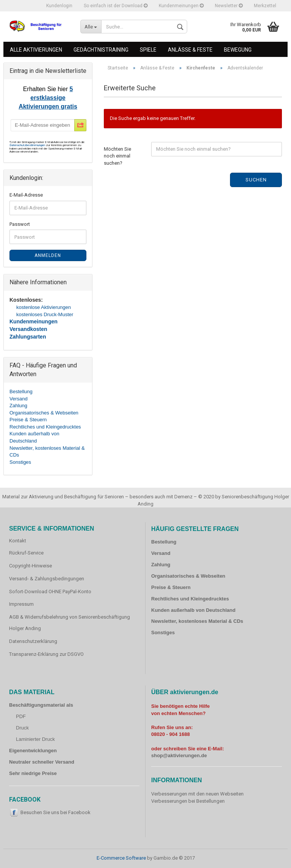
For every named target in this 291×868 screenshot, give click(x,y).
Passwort (20, 224)
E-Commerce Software (121, 858)
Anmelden (48, 255)
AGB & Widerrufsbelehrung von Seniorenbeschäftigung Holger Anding (70, 623)
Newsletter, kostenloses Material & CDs (197, 621)
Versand (19, 399)
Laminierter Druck (35, 739)
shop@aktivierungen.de (179, 755)
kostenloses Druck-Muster (45, 314)
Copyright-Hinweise (31, 566)
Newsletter (229, 6)
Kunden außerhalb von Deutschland (193, 610)
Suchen (256, 180)
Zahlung (18, 406)
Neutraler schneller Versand (42, 762)
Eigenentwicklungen (33, 751)
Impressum (21, 604)
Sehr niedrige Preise (33, 773)
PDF (21, 716)
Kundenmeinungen (181, 6)
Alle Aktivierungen (36, 50)
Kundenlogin (59, 6)
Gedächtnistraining (101, 50)
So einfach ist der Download (116, 6)
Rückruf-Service (26, 553)
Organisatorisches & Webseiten (44, 413)
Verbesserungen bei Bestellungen (188, 801)
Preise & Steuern (28, 420)
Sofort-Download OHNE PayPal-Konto (50, 592)
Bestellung (21, 391)
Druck (22, 728)
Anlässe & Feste (190, 50)
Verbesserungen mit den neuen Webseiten (197, 794)
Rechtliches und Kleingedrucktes (45, 427)
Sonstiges (20, 462)
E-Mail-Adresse (26, 195)
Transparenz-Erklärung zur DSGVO (46, 654)
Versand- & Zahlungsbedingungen (47, 579)
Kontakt (18, 541)
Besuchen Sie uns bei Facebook (56, 812)
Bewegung (238, 50)
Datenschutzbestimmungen (28, 145)
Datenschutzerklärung (33, 641)
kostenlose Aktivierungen (44, 307)
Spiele (148, 50)
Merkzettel (265, 6)
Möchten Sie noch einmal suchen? (117, 156)
